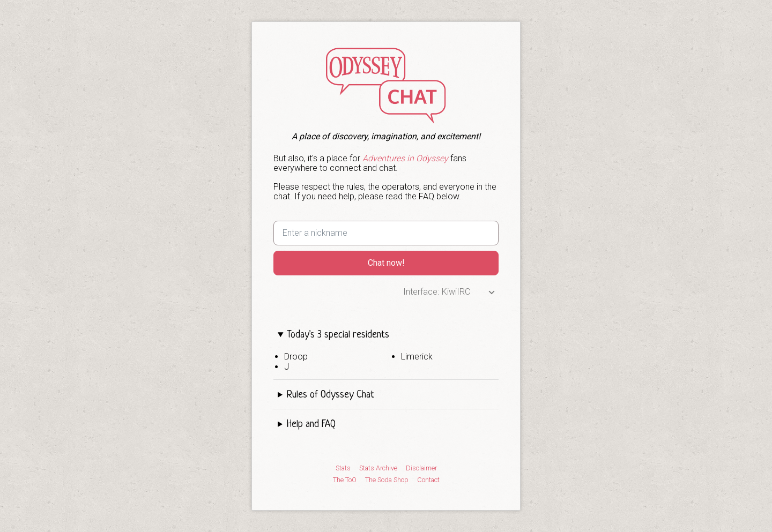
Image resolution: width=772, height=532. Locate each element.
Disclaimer (421, 468)
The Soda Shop (387, 480)
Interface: (421, 292)
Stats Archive (378, 468)
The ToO (345, 480)
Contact (428, 480)
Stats (343, 468)
